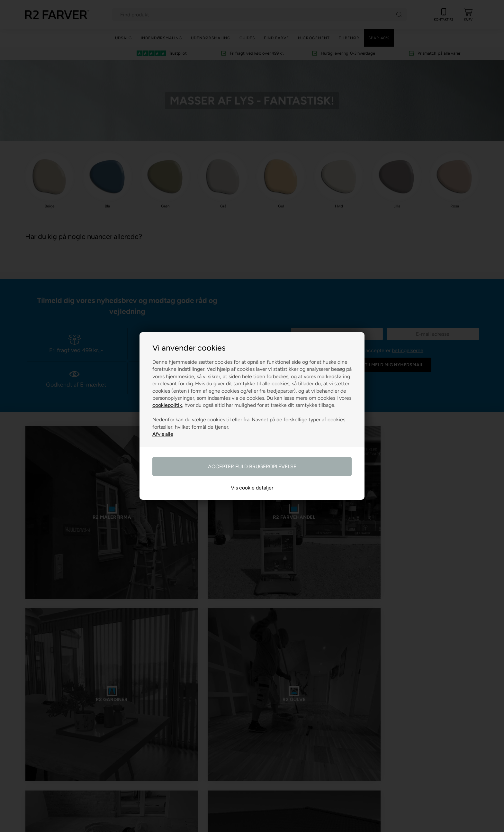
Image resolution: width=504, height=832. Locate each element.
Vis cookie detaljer (252, 488)
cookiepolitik (167, 405)
